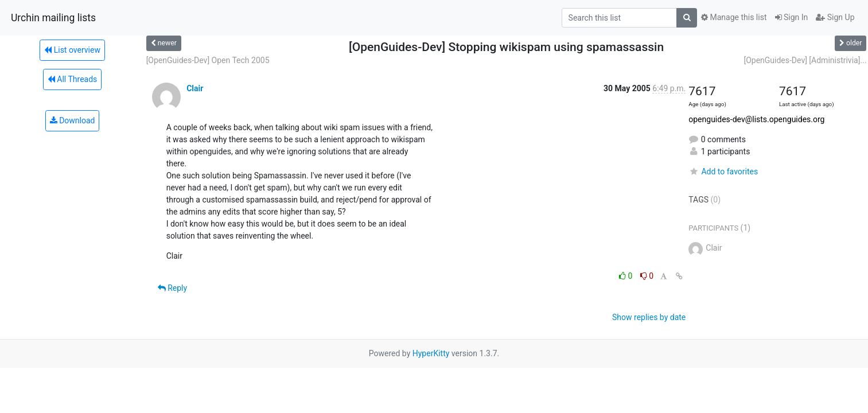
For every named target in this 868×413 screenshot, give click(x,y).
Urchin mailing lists (53, 18)
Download (73, 120)
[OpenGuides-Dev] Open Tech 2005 (208, 60)
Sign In (792, 17)
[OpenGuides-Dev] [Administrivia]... (805, 60)
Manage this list (734, 17)
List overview (72, 50)
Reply (172, 288)
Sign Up (835, 17)
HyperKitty (431, 353)
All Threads (72, 79)
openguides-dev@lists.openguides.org (756, 119)
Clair (195, 88)
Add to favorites (723, 172)
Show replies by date (649, 317)
